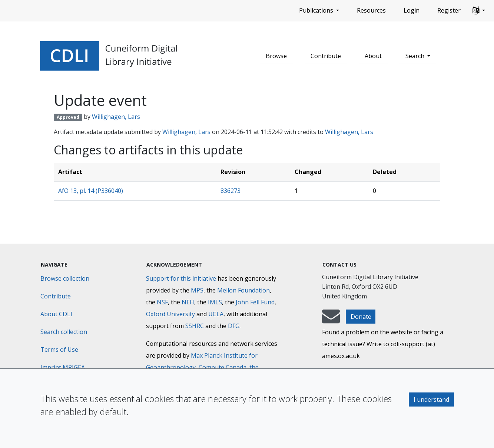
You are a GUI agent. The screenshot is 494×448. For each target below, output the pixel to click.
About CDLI (56, 314)
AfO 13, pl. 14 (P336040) (91, 191)
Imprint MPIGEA (63, 367)
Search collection (64, 332)
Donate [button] (361, 317)
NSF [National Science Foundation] (162, 302)
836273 (231, 191)
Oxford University (170, 314)
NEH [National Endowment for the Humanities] (188, 302)
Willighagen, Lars (116, 117)
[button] (479, 11)
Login (412, 10)
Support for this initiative (181, 278)
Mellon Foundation (243, 290)
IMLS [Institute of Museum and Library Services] (215, 302)
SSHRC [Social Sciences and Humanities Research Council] (195, 326)
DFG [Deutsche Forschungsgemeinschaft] (234, 326)
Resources (371, 10)
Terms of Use (59, 350)
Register (449, 10)
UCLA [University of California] (216, 314)
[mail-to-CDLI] (331, 320)
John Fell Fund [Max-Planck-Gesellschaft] (255, 302)
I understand (431, 399)
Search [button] (416, 56)
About (373, 56)
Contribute (326, 56)
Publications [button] (317, 10)
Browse (276, 56)
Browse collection (65, 278)
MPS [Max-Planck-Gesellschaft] (197, 290)
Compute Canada (223, 367)
